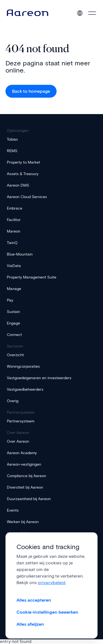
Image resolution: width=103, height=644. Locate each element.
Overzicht (15, 355)
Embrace (15, 208)
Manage (14, 289)
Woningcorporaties (23, 366)
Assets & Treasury (23, 174)
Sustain (13, 312)
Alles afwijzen (30, 624)
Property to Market (23, 162)
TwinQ (12, 243)
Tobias (12, 139)
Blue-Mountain (20, 254)
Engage (13, 323)
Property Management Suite (32, 277)
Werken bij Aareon (23, 522)
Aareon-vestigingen (24, 464)
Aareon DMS (18, 185)
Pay (10, 300)
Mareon (14, 231)
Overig (13, 401)
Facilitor (14, 220)
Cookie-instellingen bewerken (47, 612)
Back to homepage (31, 91)
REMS (12, 151)
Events (13, 510)
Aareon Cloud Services (27, 197)
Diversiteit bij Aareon (25, 487)
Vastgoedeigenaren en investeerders (39, 378)
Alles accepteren (34, 600)
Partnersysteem (21, 421)
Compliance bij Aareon (27, 476)
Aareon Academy (22, 453)
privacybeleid (52, 583)
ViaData (14, 266)
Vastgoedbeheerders (25, 389)
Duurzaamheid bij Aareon (29, 499)
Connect (14, 335)
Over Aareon (18, 441)
